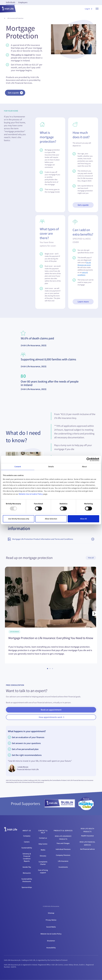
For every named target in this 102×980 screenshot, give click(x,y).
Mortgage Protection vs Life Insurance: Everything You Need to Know (51, 638)
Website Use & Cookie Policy (31, 494)
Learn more (83, 302)
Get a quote (83, 205)
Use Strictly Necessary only (19, 519)
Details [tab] (51, 467)
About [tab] (84, 467)
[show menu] (97, 9)
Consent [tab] (18, 467)
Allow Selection (51, 519)
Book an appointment (51, 710)
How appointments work (51, 717)
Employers (23, 2)
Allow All (83, 519)
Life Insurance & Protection (15, 18)
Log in (88, 9)
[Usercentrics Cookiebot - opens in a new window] (88, 459)
